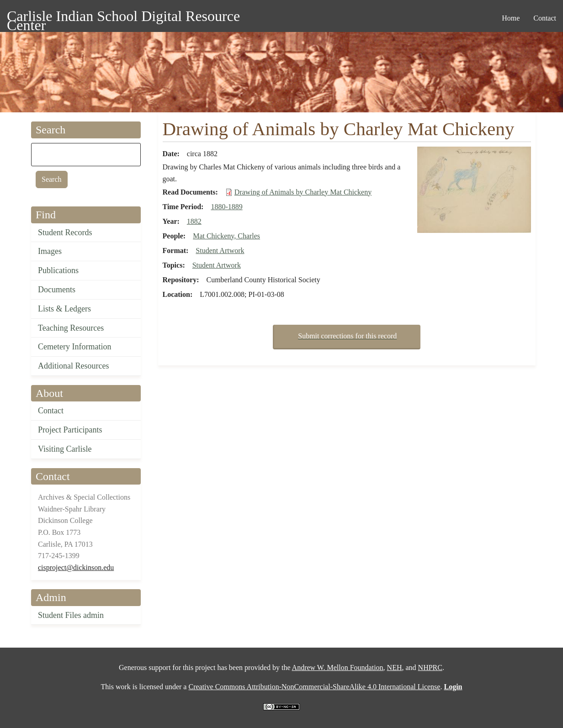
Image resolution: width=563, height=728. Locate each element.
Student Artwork (220, 251)
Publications (58, 270)
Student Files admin (71, 615)
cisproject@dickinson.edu (76, 567)
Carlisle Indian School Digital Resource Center (123, 18)
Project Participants (70, 430)
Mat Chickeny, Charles (226, 236)
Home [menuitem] (511, 18)
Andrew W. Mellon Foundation (338, 667)
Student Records (65, 232)
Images (50, 251)
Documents (57, 290)
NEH (395, 667)
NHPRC (430, 667)
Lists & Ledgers (64, 309)
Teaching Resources (71, 328)
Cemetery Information (74, 347)
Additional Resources (73, 366)
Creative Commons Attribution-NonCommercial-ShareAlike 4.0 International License (314, 687)
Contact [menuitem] (545, 18)
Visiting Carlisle (65, 449)
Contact (51, 411)
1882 (194, 221)
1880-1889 (226, 207)
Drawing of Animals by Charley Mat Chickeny (303, 192)
